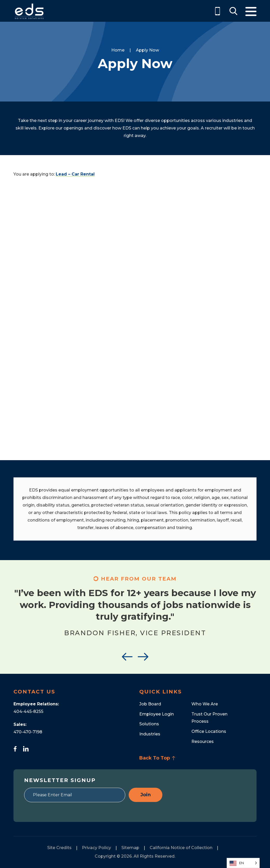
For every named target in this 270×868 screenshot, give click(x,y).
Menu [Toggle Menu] (251, 12)
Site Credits (59, 848)
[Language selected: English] (243, 863)
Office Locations (209, 731)
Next (143, 657)
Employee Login (157, 714)
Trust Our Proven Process (209, 718)
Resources (203, 742)
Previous (127, 657)
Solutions (149, 724)
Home (118, 50)
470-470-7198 (28, 732)
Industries (150, 734)
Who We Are (205, 704)
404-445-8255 (28, 711)
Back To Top (157, 758)
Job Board (150, 704)
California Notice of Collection (181, 848)
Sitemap (130, 848)
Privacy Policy (96, 848)
